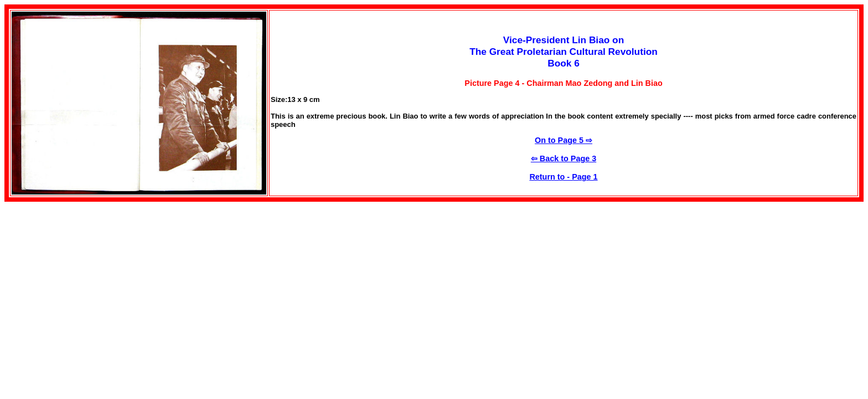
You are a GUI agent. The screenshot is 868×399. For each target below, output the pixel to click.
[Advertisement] (97, 279)
